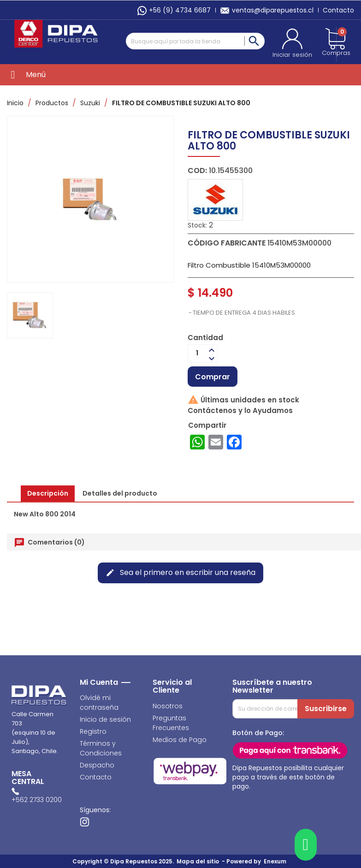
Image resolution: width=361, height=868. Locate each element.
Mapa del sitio (198, 861)
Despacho (97, 765)
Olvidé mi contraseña (99, 703)
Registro (93, 731)
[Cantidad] (197, 353)
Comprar (213, 377)
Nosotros (168, 706)
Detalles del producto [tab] (120, 493)
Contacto (338, 10)
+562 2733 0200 (37, 800)
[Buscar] (195, 41)
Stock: (197, 225)
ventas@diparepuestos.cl (267, 10)
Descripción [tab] (48, 493)
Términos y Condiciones (101, 748)
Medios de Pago (180, 740)
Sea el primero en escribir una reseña (180, 572)
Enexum (276, 861)
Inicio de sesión (105, 719)
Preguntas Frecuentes (171, 723)
